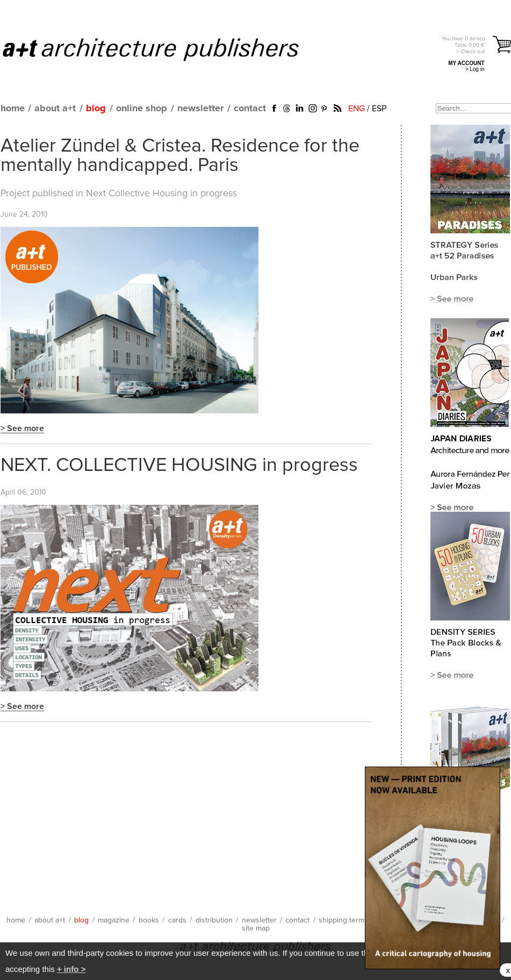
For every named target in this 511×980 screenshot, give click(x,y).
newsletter (200, 109)
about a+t (55, 109)
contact (250, 109)
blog (96, 109)
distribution (214, 920)
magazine (114, 920)
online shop (142, 109)
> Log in (475, 69)
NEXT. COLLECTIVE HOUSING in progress (179, 466)
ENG (357, 109)
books (149, 920)
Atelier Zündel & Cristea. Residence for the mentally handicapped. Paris (180, 156)
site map (256, 928)
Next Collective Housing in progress (161, 194)
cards (177, 920)
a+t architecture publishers (164, 49)
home (13, 109)
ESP (379, 109)
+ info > (71, 969)
